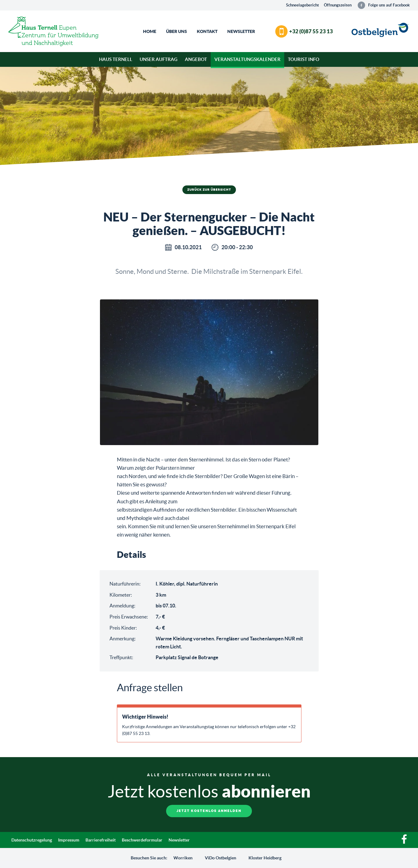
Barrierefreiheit (101, 840)
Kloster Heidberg (265, 858)
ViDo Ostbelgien (221, 858)
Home (150, 31)
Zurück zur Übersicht (209, 190)
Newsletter (241, 31)
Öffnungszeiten (338, 5)
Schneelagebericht (303, 5)
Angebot (196, 59)
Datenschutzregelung (32, 840)
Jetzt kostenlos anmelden (209, 811)
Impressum (69, 840)
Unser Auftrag (159, 59)
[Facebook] (404, 842)
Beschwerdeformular (142, 840)
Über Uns (177, 31)
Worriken (183, 858)
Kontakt (207, 31)
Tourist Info (304, 59)
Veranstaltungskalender (247, 59)
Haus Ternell (116, 59)
